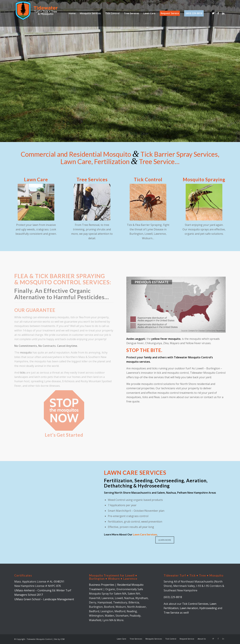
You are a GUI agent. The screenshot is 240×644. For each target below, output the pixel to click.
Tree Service (171, 613)
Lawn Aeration (189, 608)
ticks (23, 373)
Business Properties (102, 585)
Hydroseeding (208, 608)
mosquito (26, 352)
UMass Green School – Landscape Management (44, 599)
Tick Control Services (195, 604)
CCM (62, 639)
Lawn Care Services (145, 534)
